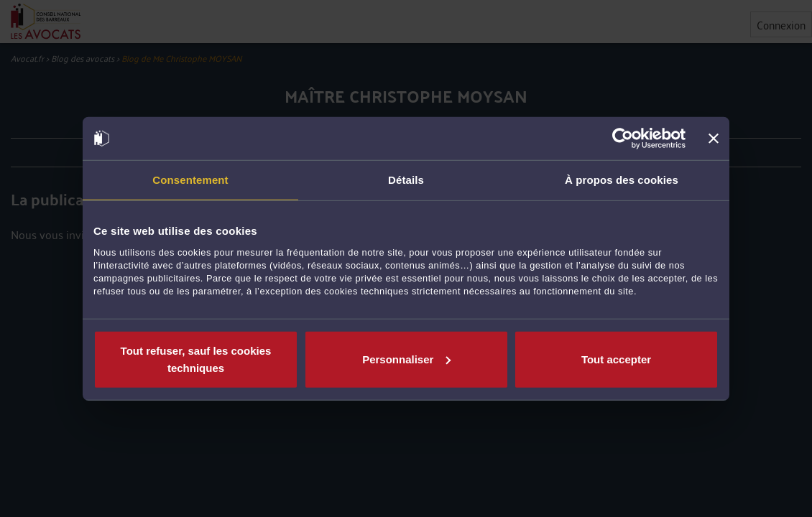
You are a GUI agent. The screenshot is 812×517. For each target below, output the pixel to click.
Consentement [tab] (190, 180)
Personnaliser (406, 359)
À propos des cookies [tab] (622, 180)
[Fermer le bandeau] (714, 139)
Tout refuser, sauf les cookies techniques (196, 359)
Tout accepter (616, 359)
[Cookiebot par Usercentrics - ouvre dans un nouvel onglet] (623, 139)
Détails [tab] (406, 180)
